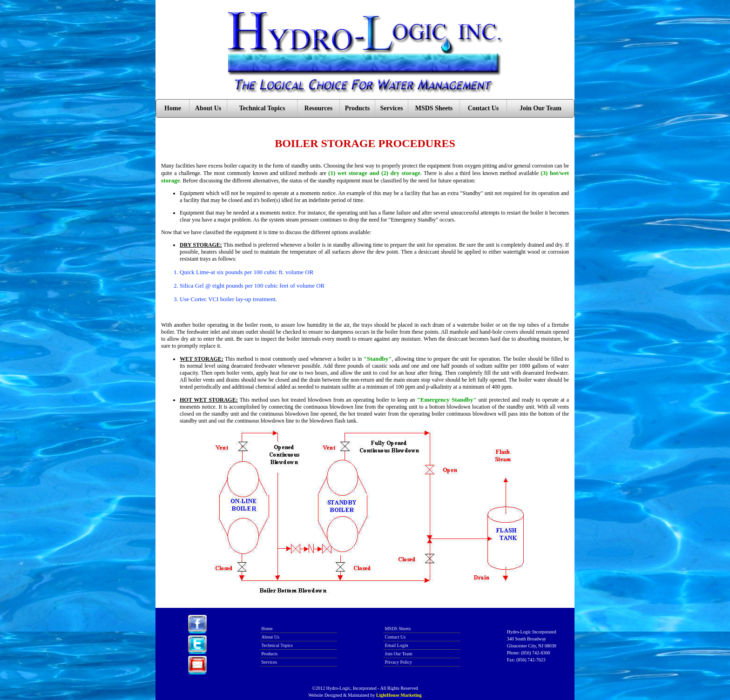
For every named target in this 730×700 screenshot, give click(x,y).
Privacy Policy (398, 662)
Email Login (396, 645)
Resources (318, 108)
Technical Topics (262, 108)
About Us (208, 108)
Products (357, 108)
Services (392, 108)
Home (173, 108)
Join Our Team (541, 108)
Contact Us (483, 108)
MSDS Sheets (434, 108)
